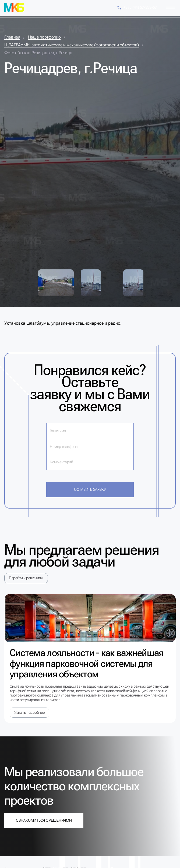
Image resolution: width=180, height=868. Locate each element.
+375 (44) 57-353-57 (137, 8)
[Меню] (170, 7)
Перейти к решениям (26, 578)
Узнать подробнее (29, 712)
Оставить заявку (90, 489)
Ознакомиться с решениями (44, 820)
